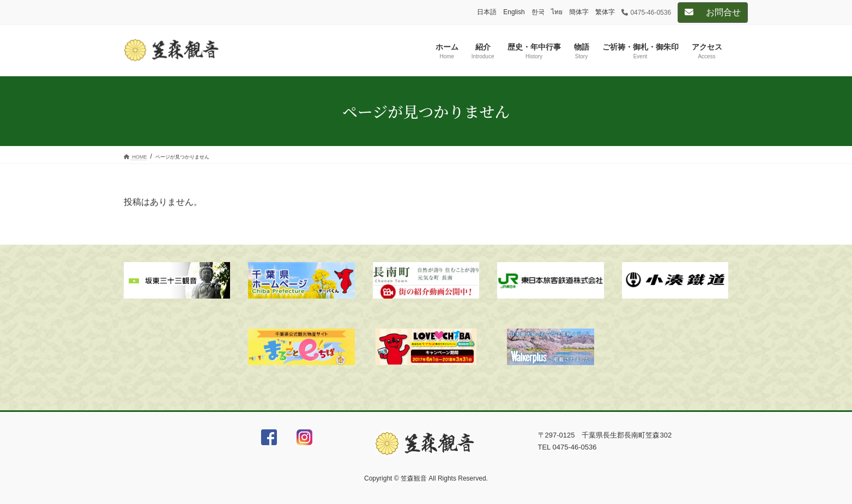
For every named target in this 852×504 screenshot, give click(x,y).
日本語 (487, 12)
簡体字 (579, 12)
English (514, 12)
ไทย (557, 12)
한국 (538, 12)
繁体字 (605, 12)
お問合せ (712, 12)
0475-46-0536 (646, 13)
